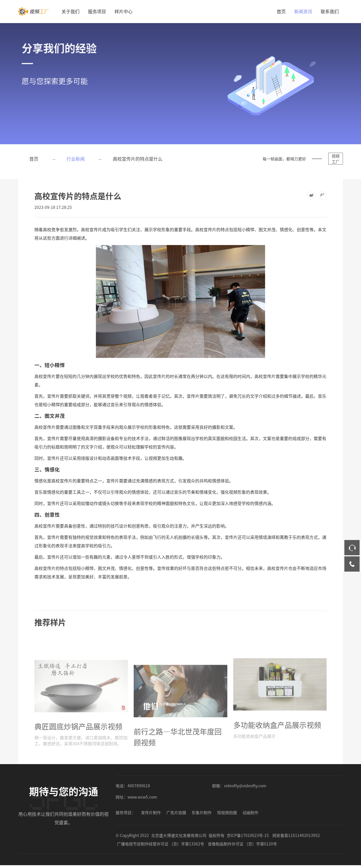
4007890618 (139, 786)
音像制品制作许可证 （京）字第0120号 (242, 844)
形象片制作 (202, 812)
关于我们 (71, 11)
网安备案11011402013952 (296, 835)
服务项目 (97, 11)
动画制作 (250, 812)
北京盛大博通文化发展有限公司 (179, 835)
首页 (281, 11)
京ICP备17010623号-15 (248, 835)
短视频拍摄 (227, 812)
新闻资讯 (303, 11)
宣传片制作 (151, 812)
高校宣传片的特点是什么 (138, 159)
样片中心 (124, 11)
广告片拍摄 (176, 812)
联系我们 (330, 11)
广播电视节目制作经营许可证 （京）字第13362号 (161, 844)
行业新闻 (76, 159)
